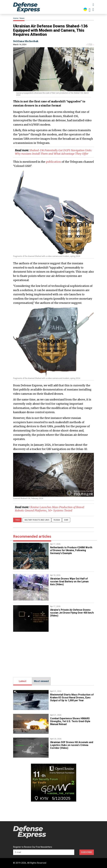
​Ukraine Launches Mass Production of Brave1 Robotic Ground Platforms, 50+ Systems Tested (50, 509)
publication (53, 162)
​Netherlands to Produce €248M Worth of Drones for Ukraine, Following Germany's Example (72, 550)
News (22, 18)
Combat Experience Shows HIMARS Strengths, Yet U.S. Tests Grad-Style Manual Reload (71, 721)
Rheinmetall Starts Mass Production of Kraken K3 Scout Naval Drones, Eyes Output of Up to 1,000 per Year (71, 697)
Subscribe (87, 852)
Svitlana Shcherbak (26, 41)
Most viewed (41, 681)
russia (57, 520)
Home (16, 18)
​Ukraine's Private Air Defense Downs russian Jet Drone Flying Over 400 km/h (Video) (71, 613)
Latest (23, 681)
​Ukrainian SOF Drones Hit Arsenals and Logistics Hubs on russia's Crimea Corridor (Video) (72, 745)
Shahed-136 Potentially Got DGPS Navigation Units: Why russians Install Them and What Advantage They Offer (53, 152)
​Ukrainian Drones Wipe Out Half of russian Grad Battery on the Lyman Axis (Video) (70, 581)
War (66, 520)
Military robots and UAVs (37, 520)
